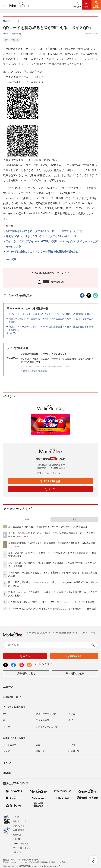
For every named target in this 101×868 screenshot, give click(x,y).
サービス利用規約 (21, 844)
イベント (10, 763)
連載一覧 (40, 751)
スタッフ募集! (19, 826)
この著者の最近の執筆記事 (34, 371)
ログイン (50, 489)
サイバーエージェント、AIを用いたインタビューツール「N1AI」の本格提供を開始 (50, 314)
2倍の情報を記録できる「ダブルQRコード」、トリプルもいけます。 (45, 231)
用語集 (9, 773)
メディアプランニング (47, 727)
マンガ (72, 745)
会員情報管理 (19, 830)
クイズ (6, 751)
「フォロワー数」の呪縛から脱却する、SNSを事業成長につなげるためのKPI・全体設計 (52, 609)
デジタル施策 (42, 720)
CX (5, 720)
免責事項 (17, 835)
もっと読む (12, 333)
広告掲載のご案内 (26, 674)
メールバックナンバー (50, 473)
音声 (6, 40)
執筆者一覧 (74, 751)
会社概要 (17, 839)
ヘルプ (16, 817)
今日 (27, 519)
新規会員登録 (50, 481)
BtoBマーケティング (46, 714)
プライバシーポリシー (23, 848)
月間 (74, 519)
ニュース (10, 687)
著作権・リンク (20, 821)
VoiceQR (11, 259)
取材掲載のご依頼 (75, 674)
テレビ (72, 714)
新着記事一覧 (13, 697)
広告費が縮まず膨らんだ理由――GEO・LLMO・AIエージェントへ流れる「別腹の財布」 (52, 602)
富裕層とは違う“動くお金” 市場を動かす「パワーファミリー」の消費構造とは (48, 527)
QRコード (15, 40)
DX (5, 714)
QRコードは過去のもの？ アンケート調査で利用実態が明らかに (42, 252)
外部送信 (17, 852)
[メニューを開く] (5, 5)
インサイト (9, 727)
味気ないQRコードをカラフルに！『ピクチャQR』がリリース (41, 236)
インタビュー (10, 745)
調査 (38, 745)
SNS (71, 720)
